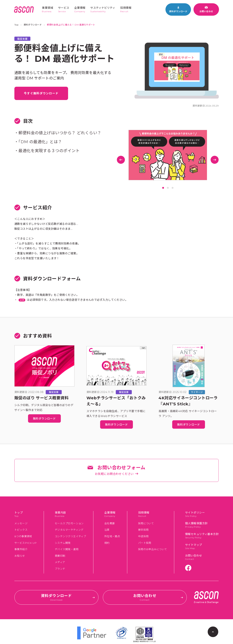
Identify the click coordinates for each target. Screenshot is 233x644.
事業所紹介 (21, 549)
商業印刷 (60, 556)
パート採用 (145, 543)
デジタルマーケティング (69, 530)
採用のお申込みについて (153, 549)
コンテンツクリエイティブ (70, 536)
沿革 (107, 530)
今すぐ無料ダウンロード (41, 93)
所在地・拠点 (112, 536)
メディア (60, 562)
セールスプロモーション (69, 523)
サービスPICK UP (26, 543)
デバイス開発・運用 (67, 549)
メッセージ (21, 523)
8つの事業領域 (23, 536)
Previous (121, 160)
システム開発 (63, 543)
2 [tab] (168, 188)
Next (215, 160)
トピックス (21, 530)
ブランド (60, 569)
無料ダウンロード (44, 419)
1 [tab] (163, 188)
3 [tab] (173, 188)
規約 (107, 543)
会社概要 (110, 523)
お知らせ (20, 556)
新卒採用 (143, 530)
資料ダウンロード (33, 25)
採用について (146, 523)
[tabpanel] (168, 155)
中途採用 (143, 536)
